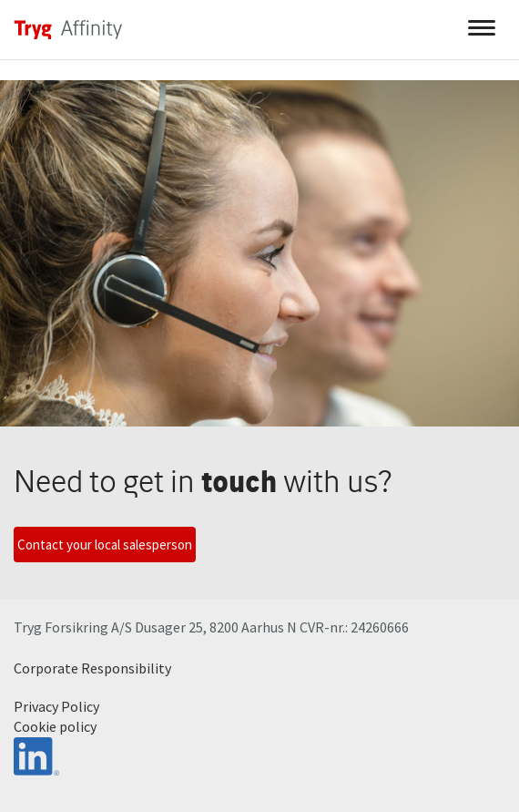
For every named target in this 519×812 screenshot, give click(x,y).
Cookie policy (55, 726)
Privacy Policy (56, 706)
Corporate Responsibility (92, 668)
